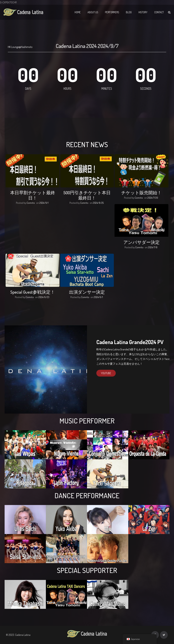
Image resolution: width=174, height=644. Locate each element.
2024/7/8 (153, 247)
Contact (159, 12)
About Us (93, 12)
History (143, 12)
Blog (129, 12)
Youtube (106, 373)
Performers (112, 12)
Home (78, 12)
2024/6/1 (98, 297)
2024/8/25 (98, 203)
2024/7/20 (153, 198)
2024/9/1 (44, 203)
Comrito (31, 203)
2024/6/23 (44, 297)
